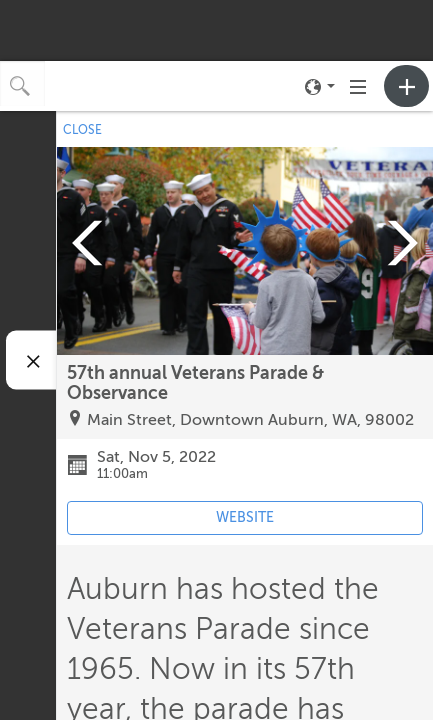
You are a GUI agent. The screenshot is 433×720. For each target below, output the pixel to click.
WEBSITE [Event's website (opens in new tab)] (245, 517)
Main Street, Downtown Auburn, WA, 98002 (250, 420)
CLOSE (82, 130)
